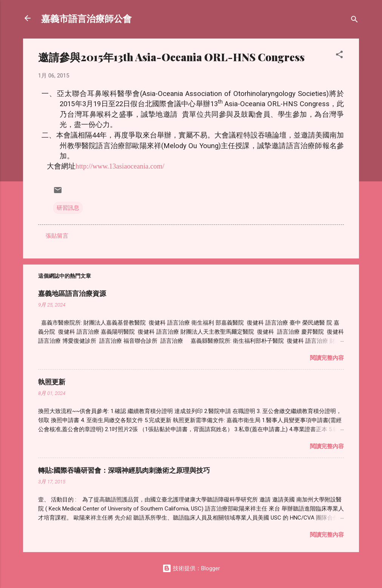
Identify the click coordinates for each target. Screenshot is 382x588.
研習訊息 (68, 208)
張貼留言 (57, 236)
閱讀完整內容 (327, 358)
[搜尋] (354, 21)
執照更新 (52, 382)
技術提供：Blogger (191, 568)
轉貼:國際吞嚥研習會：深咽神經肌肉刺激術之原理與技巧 (124, 470)
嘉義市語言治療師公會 (86, 18)
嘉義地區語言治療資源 (72, 293)
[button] (339, 56)
